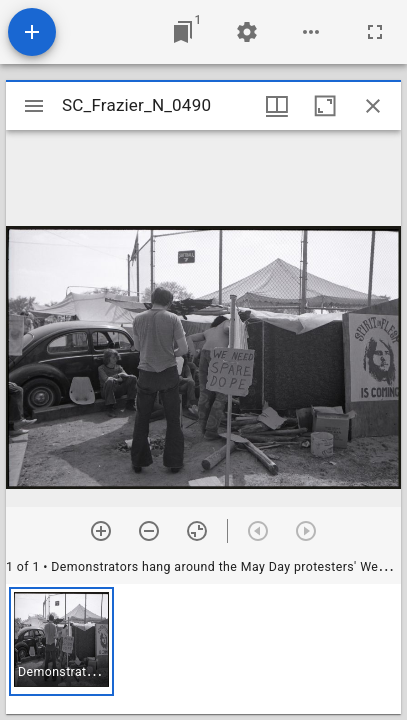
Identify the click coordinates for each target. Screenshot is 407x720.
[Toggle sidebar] (34, 106)
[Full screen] (375, 32)
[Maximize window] (325, 106)
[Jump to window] (183, 32)
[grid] (203, 649)
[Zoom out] (149, 531)
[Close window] (373, 106)
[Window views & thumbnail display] (277, 106)
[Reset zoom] (197, 531)
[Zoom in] (101, 531)
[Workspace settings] (247, 32)
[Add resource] (32, 32)
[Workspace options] (311, 32)
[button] (61, 641)
